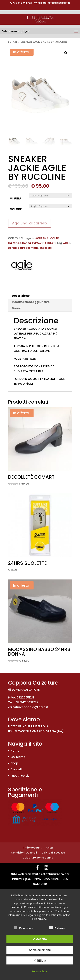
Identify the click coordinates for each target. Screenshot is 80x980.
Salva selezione (40, 950)
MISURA (16, 198)
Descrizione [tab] (21, 296)
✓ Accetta (40, 939)
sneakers (46, 248)
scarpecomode (28, 248)
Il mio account (32, 848)
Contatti (17, 769)
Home (15, 751)
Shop (14, 763)
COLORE (16, 209)
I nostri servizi (20, 776)
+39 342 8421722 (22, 3)
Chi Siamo (18, 757)
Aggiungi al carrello (30, 223)
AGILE (67, 243)
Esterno (57, 928)
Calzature (15, 243)
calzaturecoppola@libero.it (28, 707)
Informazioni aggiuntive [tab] (31, 302)
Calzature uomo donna (38, 858)
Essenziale (23, 928)
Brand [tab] (17, 308)
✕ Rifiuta (40, 961)
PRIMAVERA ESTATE (44, 243)
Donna (27, 243)
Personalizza (39, 971)
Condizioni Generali (24, 853)
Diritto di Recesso (53, 853)
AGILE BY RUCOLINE (47, 238)
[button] (66, 53)
